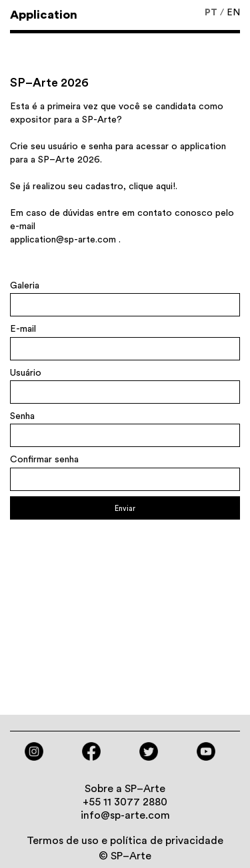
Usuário (26, 373)
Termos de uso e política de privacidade (125, 841)
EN (233, 13)
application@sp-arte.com (63, 240)
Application (44, 15)
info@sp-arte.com (125, 815)
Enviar (125, 509)
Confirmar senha (44, 460)
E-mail (23, 329)
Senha (22, 416)
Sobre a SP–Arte (125, 789)
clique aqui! (152, 187)
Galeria (25, 286)
